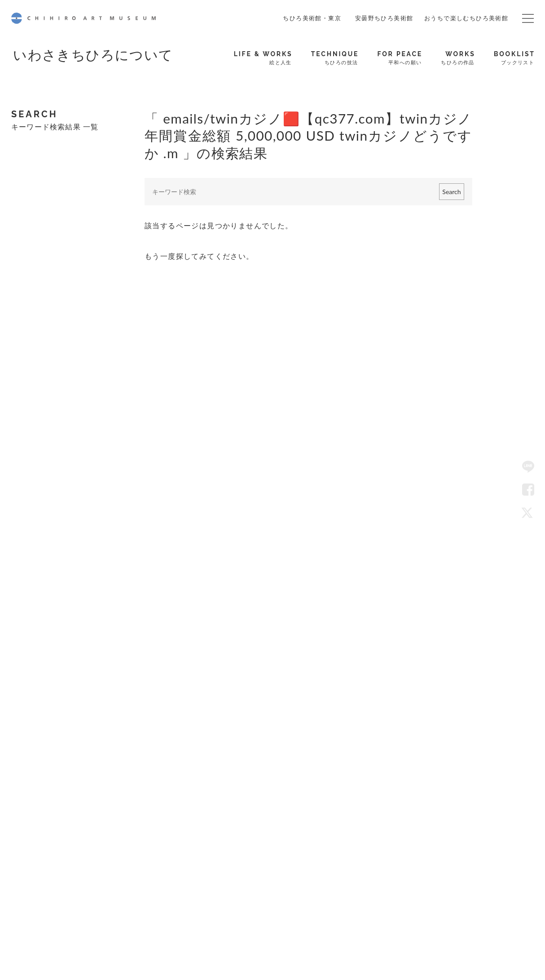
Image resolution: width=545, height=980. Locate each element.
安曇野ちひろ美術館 (384, 18)
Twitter (528, 513)
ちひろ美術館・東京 (312, 18)
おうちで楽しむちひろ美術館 (466, 18)
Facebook (528, 490)
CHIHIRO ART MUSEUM (84, 18)
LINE (528, 467)
